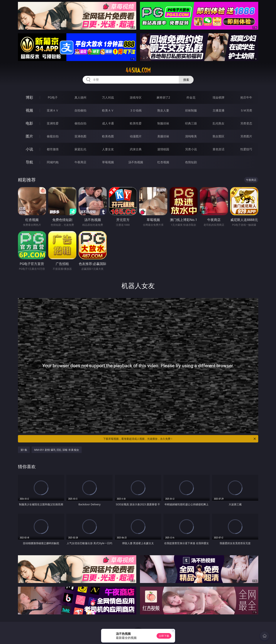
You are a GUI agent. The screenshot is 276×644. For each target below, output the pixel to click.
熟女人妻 (163, 110)
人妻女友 (108, 149)
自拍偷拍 (80, 110)
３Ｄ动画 (136, 110)
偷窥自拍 (53, 136)
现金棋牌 (219, 97)
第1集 (24, 450)
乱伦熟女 (219, 123)
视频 (29, 110)
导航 (29, 162)
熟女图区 (219, 136)
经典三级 (191, 123)
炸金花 (191, 97)
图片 (29, 136)
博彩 (29, 97)
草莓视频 (108, 162)
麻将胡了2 (163, 97)
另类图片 (246, 136)
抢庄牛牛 (246, 97)
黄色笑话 (219, 149)
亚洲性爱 (53, 123)
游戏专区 (136, 97)
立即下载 (164, 636)
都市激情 (53, 149)
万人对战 (108, 97)
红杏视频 (163, 162)
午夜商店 (80, 162)
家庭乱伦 (80, 149)
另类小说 (191, 149)
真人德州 (80, 97)
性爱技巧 (246, 149)
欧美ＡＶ (108, 110)
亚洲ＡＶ (53, 110)
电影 (29, 123)
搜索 (186, 80)
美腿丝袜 (163, 136)
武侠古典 (136, 149)
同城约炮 (53, 162)
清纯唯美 (191, 136)
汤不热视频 (136, 162)
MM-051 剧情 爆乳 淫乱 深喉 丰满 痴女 (57, 450)
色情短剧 (191, 162)
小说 (29, 149)
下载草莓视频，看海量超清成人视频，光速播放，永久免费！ (180, 439)
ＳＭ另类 (246, 110)
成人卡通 (108, 123)
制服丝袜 (163, 123)
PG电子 (53, 97)
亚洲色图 (80, 136)
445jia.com (138, 70)
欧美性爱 (136, 123)
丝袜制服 (191, 110)
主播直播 (219, 110)
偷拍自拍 (80, 123)
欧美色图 (108, 136)
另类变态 (246, 123)
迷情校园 (163, 149)
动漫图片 (136, 136)
